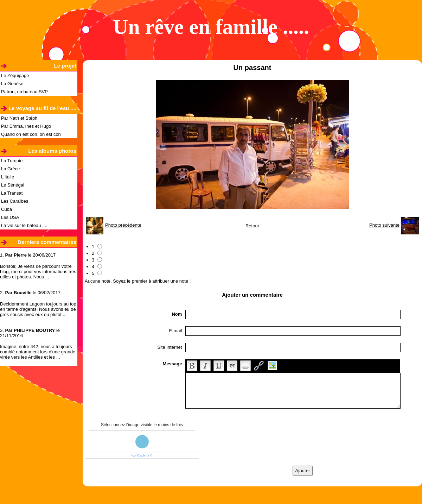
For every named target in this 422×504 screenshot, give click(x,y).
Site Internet (170, 347)
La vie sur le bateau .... (24, 225)
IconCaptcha (140, 455)
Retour (252, 226)
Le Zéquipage (15, 75)
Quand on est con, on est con (31, 134)
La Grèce (10, 169)
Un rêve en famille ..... (211, 27)
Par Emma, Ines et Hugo (26, 126)
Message (172, 364)
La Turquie (12, 161)
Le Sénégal (13, 185)
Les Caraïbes (15, 201)
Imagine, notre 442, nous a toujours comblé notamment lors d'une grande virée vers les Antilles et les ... (38, 352)
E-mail (176, 331)
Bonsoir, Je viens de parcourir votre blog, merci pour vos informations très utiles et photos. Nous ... (38, 272)
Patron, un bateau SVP (24, 92)
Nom (177, 314)
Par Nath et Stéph (19, 118)
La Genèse (12, 84)
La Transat (12, 193)
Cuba (7, 209)
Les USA (10, 217)
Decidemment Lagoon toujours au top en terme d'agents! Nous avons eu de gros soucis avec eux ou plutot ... (38, 309)
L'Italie (8, 177)
